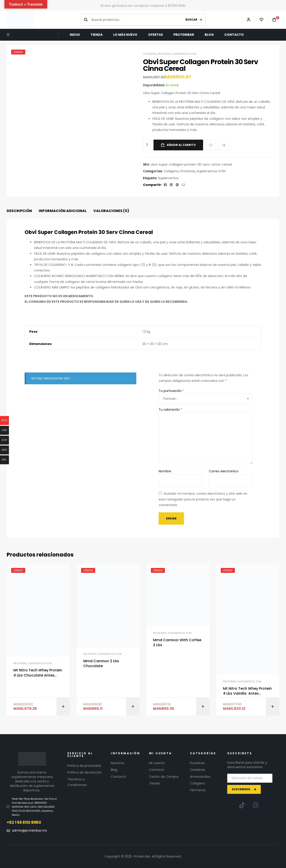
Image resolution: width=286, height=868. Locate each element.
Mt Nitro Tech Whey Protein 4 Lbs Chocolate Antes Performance (38, 673)
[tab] (19, 211)
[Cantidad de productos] (147, 145)
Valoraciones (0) (111, 211)
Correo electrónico (224, 471)
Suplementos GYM (184, 54)
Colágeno (150, 54)
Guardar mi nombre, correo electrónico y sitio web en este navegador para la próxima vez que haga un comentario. (203, 499)
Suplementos (168, 178)
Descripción (19, 211)
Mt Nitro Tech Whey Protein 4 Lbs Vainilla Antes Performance (247, 691)
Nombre (165, 471)
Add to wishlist (211, 145)
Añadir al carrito (181, 145)
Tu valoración (170, 410)
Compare (224, 145)
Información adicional (63, 211)
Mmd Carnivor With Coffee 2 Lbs (177, 643)
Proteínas (165, 54)
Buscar (191, 20)
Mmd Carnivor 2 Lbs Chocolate (101, 664)
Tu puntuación (171, 391)
